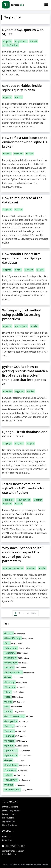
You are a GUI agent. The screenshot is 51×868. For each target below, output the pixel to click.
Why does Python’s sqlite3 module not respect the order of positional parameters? (23, 554)
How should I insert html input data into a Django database (22, 258)
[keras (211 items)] (26, 702)
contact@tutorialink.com (13, 851)
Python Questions (10, 807)
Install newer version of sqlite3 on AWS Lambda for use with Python (23, 488)
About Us (6, 836)
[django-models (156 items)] (26, 672)
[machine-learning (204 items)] (26, 716)
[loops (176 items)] (26, 711)
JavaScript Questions (11, 810)
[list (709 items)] (26, 707)
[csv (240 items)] (26, 643)
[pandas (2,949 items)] (26, 736)
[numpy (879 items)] (26, 726)
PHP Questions (9, 818)
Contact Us (7, 840)
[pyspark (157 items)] (26, 741)
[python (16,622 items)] (26, 746)
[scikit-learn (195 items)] (26, 765)
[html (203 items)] (26, 692)
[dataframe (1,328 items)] (26, 648)
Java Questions (9, 814)
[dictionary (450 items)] (26, 658)
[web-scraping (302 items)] (26, 790)
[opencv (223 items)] (26, 731)
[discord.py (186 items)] (26, 663)
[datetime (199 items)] (26, 653)
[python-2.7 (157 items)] (26, 751)
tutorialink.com (9, 854)
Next (34, 613)
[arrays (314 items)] (26, 633)
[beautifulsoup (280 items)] (26, 638)
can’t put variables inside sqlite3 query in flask (22, 88)
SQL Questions (9, 821)
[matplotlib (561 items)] (26, 721)
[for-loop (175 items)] (26, 682)
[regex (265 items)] (26, 760)
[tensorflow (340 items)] (26, 780)
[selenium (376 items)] (26, 770)
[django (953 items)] (26, 668)
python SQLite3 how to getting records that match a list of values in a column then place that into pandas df (25, 375)
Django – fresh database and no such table (25, 434)
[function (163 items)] (26, 687)
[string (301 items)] (26, 775)
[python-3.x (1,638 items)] (26, 755)
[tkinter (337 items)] (26, 785)
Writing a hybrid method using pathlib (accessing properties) (22, 314)
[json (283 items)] (26, 697)
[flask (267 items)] (26, 677)
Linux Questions (9, 825)
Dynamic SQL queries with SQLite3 (23, 32)
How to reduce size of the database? (22, 200)
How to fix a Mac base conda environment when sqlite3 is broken (25, 142)
